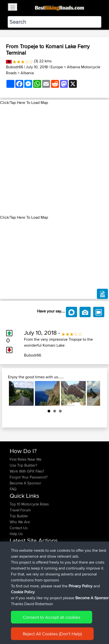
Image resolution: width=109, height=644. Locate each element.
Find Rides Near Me (26, 459)
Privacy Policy (81, 588)
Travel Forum (20, 510)
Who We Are (20, 522)
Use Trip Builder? (23, 465)
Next (93, 393)
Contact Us (19, 528)
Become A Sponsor (25, 483)
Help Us (16, 534)
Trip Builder (19, 516)
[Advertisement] (54, 160)
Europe (57, 67)
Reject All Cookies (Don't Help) (52, 636)
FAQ (13, 489)
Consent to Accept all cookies (52, 620)
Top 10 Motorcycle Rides (29, 504)
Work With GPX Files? (27, 471)
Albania (27, 73)
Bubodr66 (14, 67)
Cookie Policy (23, 594)
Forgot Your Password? (29, 477)
